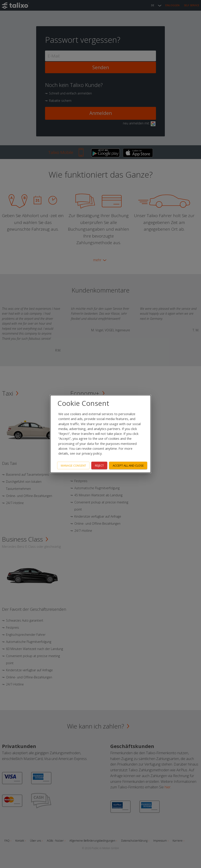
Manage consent (73, 465)
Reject (99, 465)
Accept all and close (128, 465)
